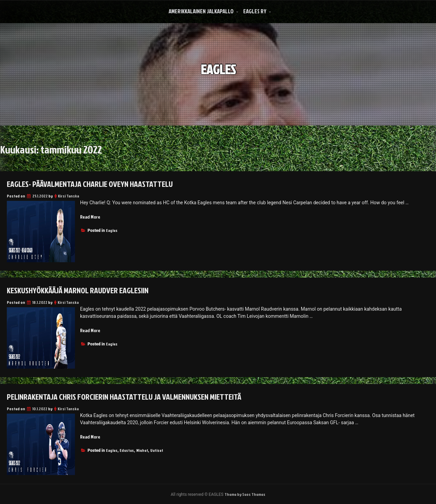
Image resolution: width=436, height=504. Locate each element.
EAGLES (218, 64)
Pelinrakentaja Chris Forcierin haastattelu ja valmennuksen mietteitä (124, 397)
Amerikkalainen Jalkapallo (201, 11)
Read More (90, 217)
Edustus (127, 450)
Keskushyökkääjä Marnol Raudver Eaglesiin (78, 290)
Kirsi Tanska (68, 196)
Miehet (142, 450)
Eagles (112, 230)
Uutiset (157, 450)
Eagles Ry (255, 11)
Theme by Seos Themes (245, 494)
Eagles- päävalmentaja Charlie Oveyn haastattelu (90, 184)
